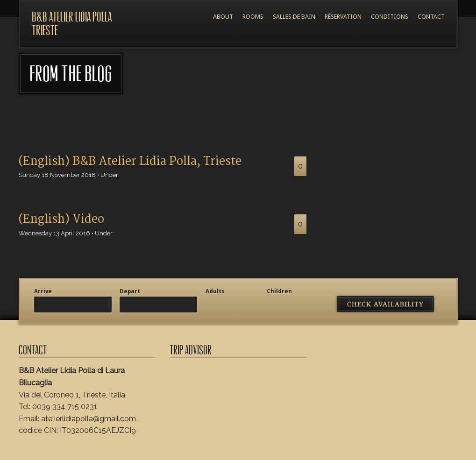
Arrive (43, 291)
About (223, 17)
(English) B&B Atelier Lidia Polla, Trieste (130, 162)
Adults (215, 291)
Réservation (343, 17)
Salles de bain (294, 17)
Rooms (253, 17)
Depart (130, 291)
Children (279, 291)
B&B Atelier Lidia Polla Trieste (72, 24)
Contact (431, 17)
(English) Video (61, 219)
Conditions (390, 17)
